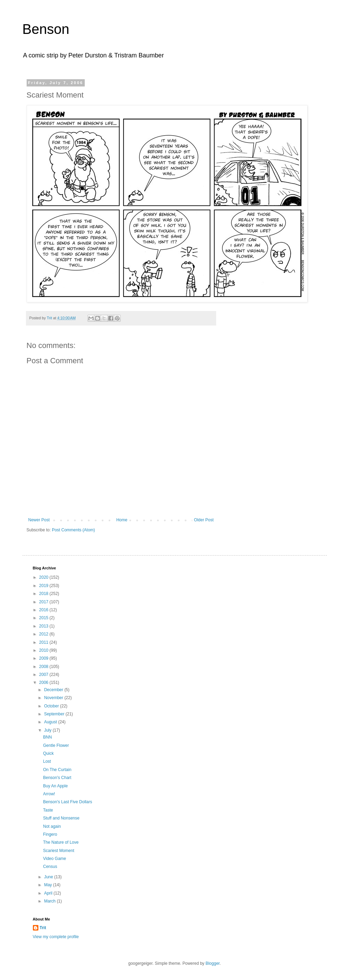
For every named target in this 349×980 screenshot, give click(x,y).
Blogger (213, 963)
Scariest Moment (58, 851)
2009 (44, 658)
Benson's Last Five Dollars (67, 802)
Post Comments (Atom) (74, 530)
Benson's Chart (57, 778)
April (49, 893)
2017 (44, 602)
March (50, 901)
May (48, 885)
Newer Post (39, 520)
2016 (44, 610)
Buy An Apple (55, 786)
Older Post (204, 520)
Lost (47, 761)
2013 (44, 626)
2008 (44, 667)
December (54, 690)
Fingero (50, 834)
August (51, 722)
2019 (44, 586)
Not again (52, 826)
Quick (48, 753)
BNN (47, 737)
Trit (43, 928)
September (55, 714)
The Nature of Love (61, 842)
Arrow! (49, 794)
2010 (44, 650)
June (49, 877)
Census (50, 867)
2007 (44, 675)
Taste (48, 810)
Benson (46, 29)
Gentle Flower (56, 745)
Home (122, 520)
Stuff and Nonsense (61, 818)
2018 (44, 594)
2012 (44, 634)
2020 (44, 577)
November (54, 698)
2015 (44, 618)
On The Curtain (57, 770)
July (48, 730)
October (52, 706)
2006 (44, 683)
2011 (44, 642)
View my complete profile (56, 937)
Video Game (54, 859)
